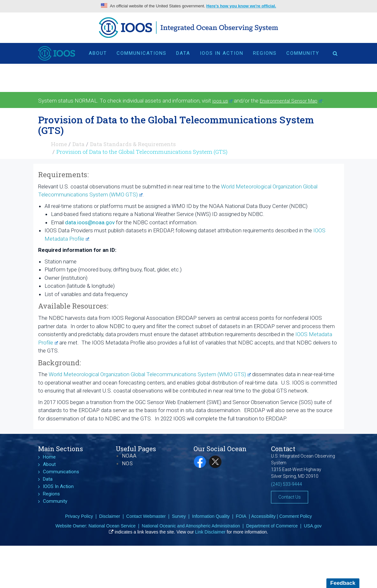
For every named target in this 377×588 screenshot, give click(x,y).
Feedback (343, 583)
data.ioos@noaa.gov (90, 222)
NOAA (129, 456)
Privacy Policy (79, 516)
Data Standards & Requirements (133, 144)
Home (59, 144)
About (98, 53)
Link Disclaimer (210, 532)
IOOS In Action (222, 53)
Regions (265, 53)
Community (303, 53)
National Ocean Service (112, 526)
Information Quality (211, 516)
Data (183, 53)
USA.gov (313, 526)
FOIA (241, 516)
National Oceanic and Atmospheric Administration (191, 526)
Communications (142, 53)
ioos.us (223, 101)
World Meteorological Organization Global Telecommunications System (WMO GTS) (150, 374)
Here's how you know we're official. (241, 6)
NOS (127, 463)
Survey (179, 516)
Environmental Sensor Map (291, 101)
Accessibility (263, 516)
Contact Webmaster (146, 516)
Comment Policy (296, 516)
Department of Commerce (272, 526)
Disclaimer (110, 516)
